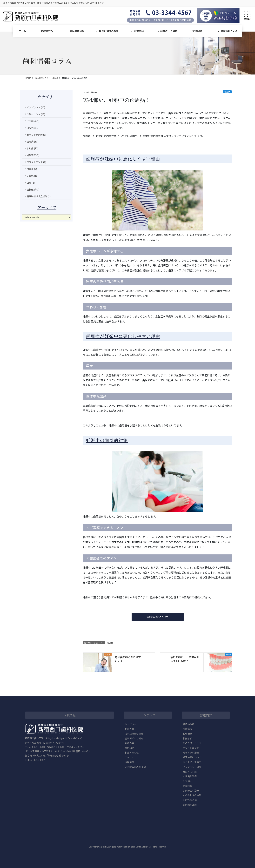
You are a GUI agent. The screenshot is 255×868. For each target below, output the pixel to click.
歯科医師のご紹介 (134, 739)
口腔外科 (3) (33, 128)
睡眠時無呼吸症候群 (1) (39, 196)
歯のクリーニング (192, 743)
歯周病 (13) (32, 141)
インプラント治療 (192, 767)
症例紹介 (197, 31)
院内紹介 (129, 748)
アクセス (129, 758)
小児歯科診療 (190, 776)
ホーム (22, 31)
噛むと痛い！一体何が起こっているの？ (185, 659)
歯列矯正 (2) (33, 155)
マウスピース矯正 (192, 762)
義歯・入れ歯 (190, 772)
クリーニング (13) (36, 114)
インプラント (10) (36, 107)
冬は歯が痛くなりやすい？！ (128, 659)
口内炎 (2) (32, 169)
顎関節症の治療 (191, 791)
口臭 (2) (31, 183)
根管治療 (188, 734)
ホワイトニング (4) (36, 162)
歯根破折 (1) (33, 189)
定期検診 (188, 786)
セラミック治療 (191, 753)
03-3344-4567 (37, 760)
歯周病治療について (158, 617)
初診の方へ (47, 31)
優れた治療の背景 (109, 31)
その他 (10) (32, 176)
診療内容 (139, 31)
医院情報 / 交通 (229, 31)
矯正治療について (192, 758)
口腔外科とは (190, 800)
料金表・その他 (169, 31)
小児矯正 (188, 781)
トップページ (132, 724)
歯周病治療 (189, 724)
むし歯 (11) (32, 148)
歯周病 (227, 92)
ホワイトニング (191, 748)
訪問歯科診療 (190, 805)
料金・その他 (132, 753)
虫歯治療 (188, 729)
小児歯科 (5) (33, 121)
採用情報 (129, 762)
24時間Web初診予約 (135, 767)
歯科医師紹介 (77, 31)
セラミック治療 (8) (36, 135)
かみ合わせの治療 (192, 795)
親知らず (188, 739)
